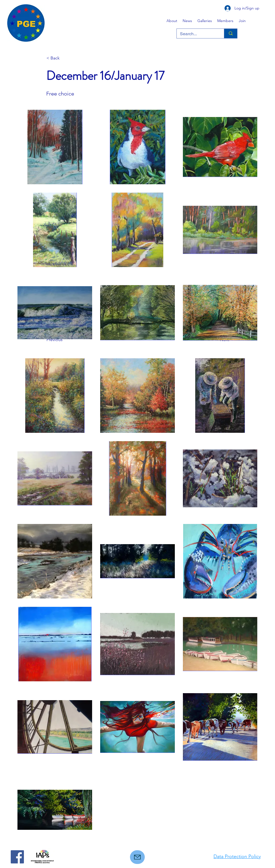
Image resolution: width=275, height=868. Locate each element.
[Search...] (196, 34)
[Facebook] (17, 857)
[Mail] (137, 857)
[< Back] (64, 58)
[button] (205, 21)
